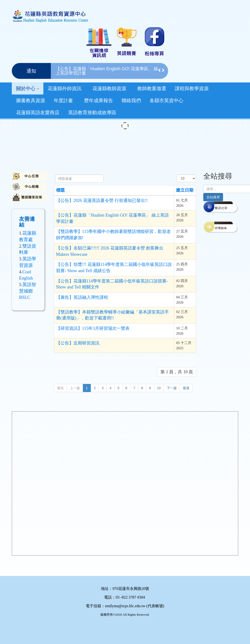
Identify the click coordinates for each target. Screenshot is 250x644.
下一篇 (172, 388)
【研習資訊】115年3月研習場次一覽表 (93, 328)
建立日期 (185, 190)
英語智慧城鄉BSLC (28, 291)
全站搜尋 (213, 197)
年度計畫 (65, 100)
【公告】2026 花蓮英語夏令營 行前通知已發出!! (102, 200)
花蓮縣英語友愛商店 (38, 113)
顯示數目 (177, 175)
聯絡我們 (131, 100)
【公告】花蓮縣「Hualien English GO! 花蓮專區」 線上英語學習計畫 (107, 71)
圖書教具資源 (31, 100)
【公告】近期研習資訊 (78, 343)
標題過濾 (55, 175)
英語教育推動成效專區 (92, 113)
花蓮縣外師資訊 (66, 88)
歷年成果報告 (99, 100)
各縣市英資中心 (166, 100)
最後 (186, 388)
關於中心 (28, 88)
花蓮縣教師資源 (111, 88)
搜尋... (203, 185)
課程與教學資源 (193, 88)
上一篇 (75, 388)
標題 (60, 190)
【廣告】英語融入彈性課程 (82, 297)
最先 (60, 388)
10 (159, 388)
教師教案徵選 (152, 88)
